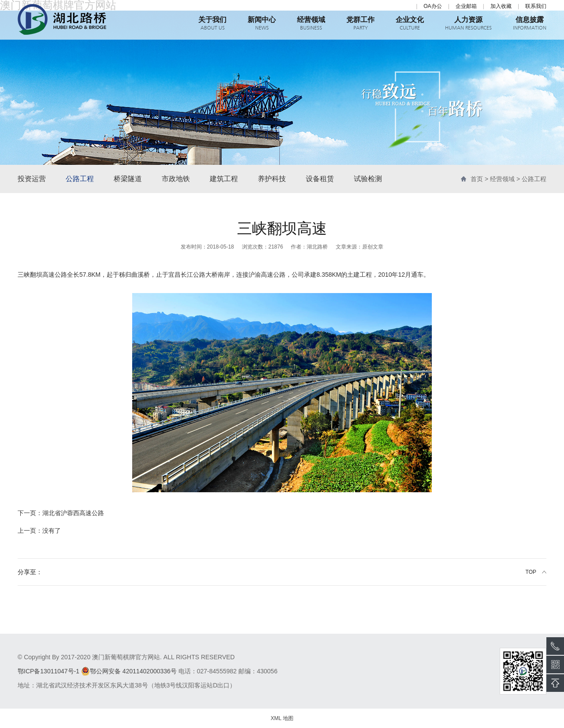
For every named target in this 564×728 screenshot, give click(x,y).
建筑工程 (224, 179)
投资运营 (32, 179)
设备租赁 (320, 179)
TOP (531, 572)
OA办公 (432, 6)
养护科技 (272, 179)
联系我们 (536, 6)
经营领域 (502, 179)
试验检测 (368, 179)
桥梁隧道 (128, 179)
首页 (477, 179)
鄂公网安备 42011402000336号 (129, 671)
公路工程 (80, 179)
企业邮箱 (466, 6)
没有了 (39, 531)
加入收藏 (501, 6)
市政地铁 (176, 179)
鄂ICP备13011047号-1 (48, 671)
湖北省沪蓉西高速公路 (61, 513)
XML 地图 (282, 718)
